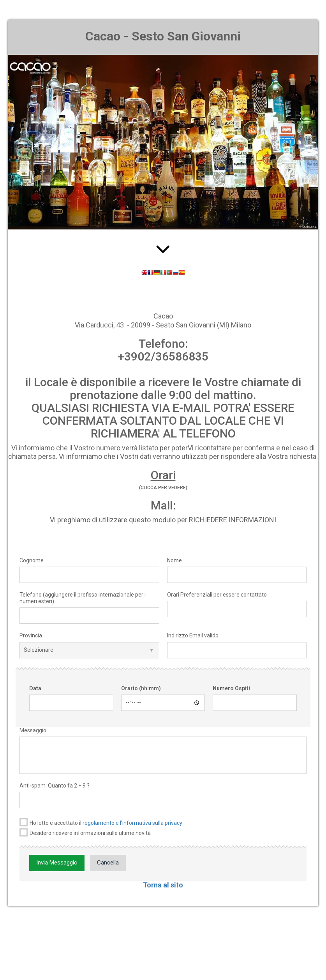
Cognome (32, 560)
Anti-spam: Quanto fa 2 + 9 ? (55, 786)
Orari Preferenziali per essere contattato (217, 595)
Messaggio (33, 730)
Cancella (108, 863)
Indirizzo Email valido (193, 635)
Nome (174, 560)
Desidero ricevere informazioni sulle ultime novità (85, 832)
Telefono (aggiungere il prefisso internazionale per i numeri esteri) (83, 598)
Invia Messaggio (57, 863)
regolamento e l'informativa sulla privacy (132, 823)
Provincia (31, 635)
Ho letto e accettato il (101, 822)
